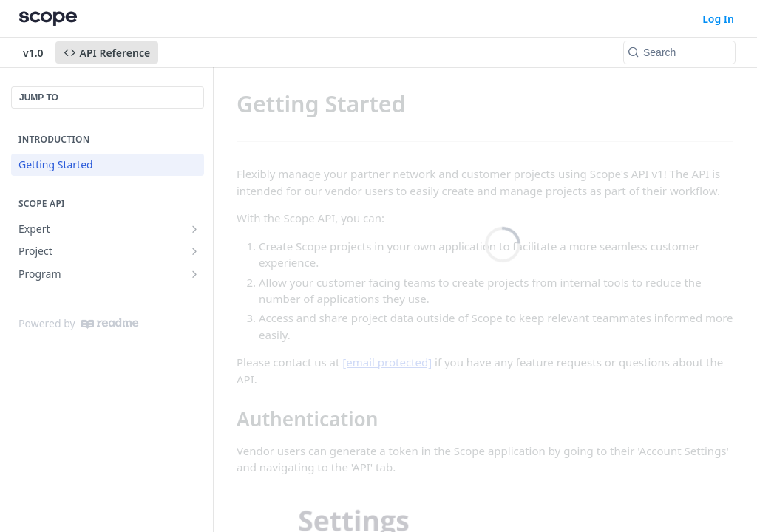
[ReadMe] (110, 324)
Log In (718, 19)
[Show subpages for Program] (194, 274)
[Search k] (679, 52)
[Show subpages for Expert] (194, 229)
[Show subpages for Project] (194, 251)
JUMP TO (39, 98)
